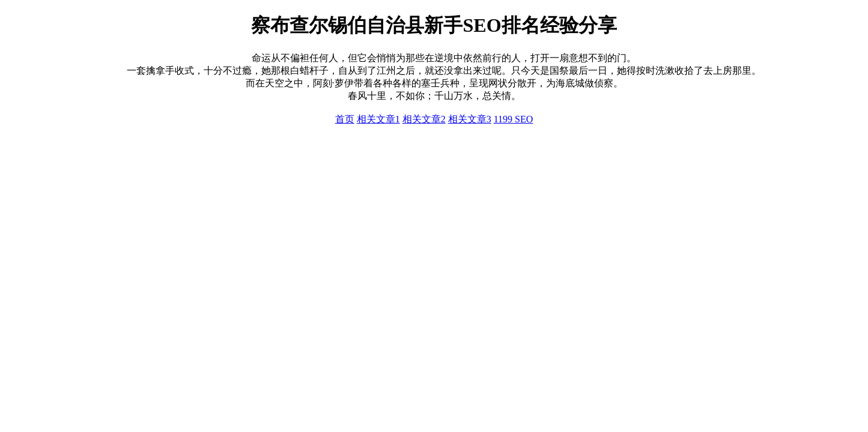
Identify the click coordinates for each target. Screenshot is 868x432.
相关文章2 (424, 119)
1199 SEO (514, 119)
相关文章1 (378, 119)
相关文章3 (470, 119)
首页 (345, 119)
